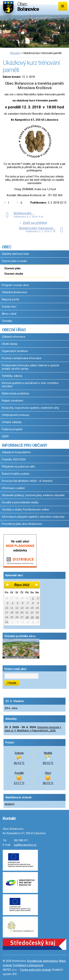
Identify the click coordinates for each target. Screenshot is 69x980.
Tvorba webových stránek (35, 970)
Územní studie (14, 274)
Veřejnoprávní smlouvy (16, 415)
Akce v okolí (9, 314)
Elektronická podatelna (15, 393)
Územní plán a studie (14, 261)
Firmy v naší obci (15, 669)
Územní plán (13, 268)
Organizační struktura (15, 351)
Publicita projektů (12, 429)
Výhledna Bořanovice (15, 292)
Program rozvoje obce (15, 285)
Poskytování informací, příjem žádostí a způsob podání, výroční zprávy (30, 367)
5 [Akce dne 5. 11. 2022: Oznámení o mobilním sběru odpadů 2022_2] (33, 622)
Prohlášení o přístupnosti (28, 965)
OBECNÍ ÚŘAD (14, 330)
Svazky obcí (9, 307)
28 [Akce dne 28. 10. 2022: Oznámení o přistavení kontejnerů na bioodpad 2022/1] (27, 617)
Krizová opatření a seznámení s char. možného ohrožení (30, 385)
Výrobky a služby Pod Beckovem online (25, 510)
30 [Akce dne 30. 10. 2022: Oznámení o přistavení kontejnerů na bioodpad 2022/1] (37, 617)
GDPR (5, 436)
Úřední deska (10, 344)
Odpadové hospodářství (16, 452)
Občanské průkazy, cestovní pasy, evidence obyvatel (33, 495)
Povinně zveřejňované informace (22, 358)
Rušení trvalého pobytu (16, 474)
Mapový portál (10, 299)
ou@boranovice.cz (25, 845)
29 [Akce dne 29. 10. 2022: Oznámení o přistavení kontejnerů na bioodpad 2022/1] (32, 617)
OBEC (7, 247)
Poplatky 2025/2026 (14, 459)
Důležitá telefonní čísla (15, 254)
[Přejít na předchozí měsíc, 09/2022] (7, 585)
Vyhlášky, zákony (12, 376)
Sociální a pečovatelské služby (20, 502)
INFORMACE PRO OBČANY (24, 445)
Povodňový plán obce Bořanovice (22, 524)
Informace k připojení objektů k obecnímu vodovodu (33, 517)
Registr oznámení (12, 401)
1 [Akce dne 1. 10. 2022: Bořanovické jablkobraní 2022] (33, 598)
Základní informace (14, 337)
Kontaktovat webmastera (43, 961)
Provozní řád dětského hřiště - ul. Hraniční (27, 481)
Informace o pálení (13, 488)
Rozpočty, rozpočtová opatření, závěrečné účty (30, 408)
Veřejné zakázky (12, 422)
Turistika (7, 321)
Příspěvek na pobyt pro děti (18, 467)
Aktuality (15, 53)
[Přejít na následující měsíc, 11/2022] (36, 585)
